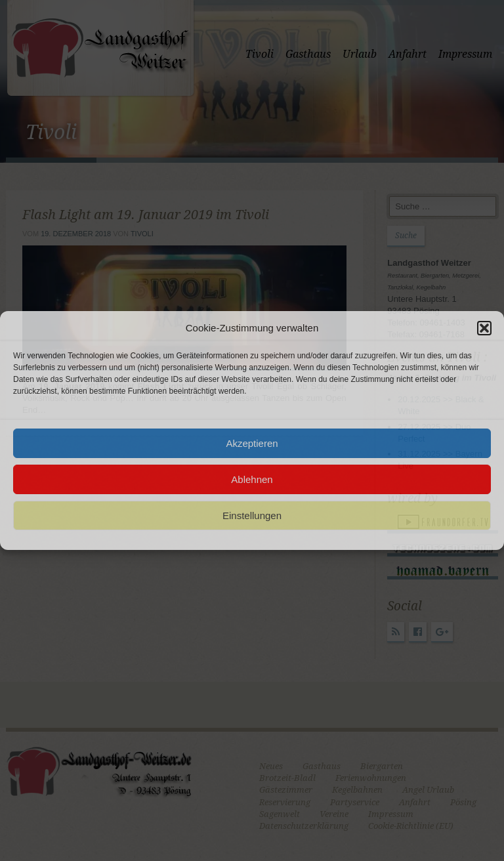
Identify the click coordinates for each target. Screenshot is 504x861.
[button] (484, 328)
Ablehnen (252, 479)
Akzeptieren (252, 443)
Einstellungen (252, 515)
